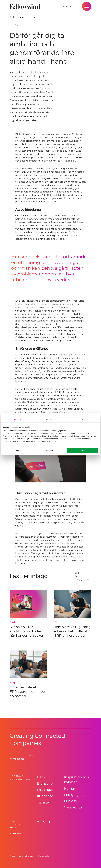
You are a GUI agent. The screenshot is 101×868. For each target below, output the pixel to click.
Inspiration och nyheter (76, 780)
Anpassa (51, 451)
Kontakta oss (15, 833)
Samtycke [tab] (17, 419)
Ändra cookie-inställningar (21, 856)
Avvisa (18, 451)
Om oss (70, 801)
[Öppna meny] (87, 6)
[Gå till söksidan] (77, 6)
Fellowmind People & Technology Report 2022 (56, 151)
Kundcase (45, 796)
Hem (41, 777)
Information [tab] (51, 419)
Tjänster (44, 802)
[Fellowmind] (25, 6)
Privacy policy (44, 856)
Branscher (45, 783)
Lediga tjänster (76, 795)
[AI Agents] (68, 6)
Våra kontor (74, 807)
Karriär (70, 788)
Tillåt (83, 451)
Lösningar (45, 790)
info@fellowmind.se (21, 779)
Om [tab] (84, 419)
